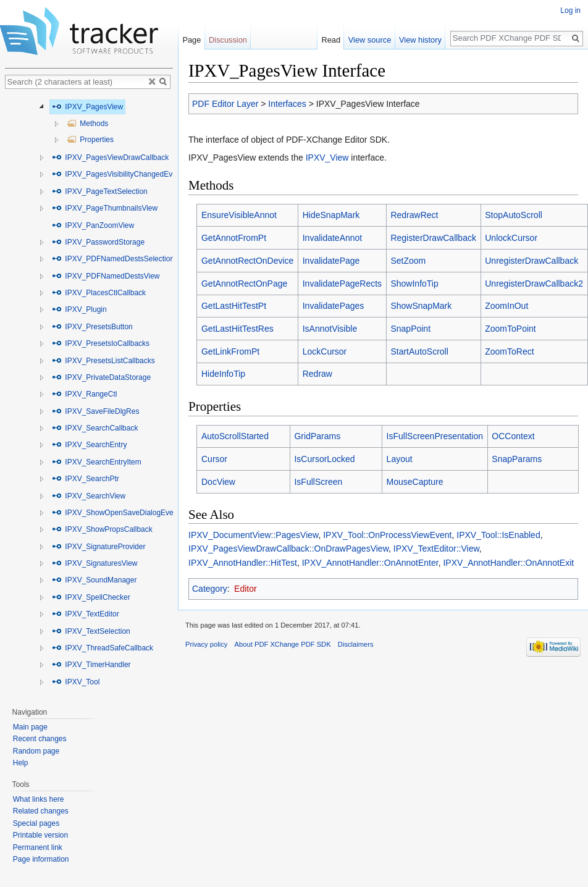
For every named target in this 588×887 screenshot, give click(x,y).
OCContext (513, 436)
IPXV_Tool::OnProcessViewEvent (387, 535)
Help (21, 763)
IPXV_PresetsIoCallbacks (101, 343)
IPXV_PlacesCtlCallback (99, 293)
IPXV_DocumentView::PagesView (253, 535)
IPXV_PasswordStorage (98, 242)
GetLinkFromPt (230, 351)
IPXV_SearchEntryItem (97, 462)
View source (372, 40)
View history (422, 40)
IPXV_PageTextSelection (100, 191)
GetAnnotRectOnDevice (247, 261)
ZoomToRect (509, 351)
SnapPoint (410, 329)
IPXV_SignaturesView (95, 563)
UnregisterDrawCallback (531, 261)
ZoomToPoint (510, 329)
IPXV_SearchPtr (86, 479)
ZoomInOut (506, 306)
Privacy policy (206, 644)
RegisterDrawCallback (433, 238)
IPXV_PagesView (87, 107)
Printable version (40, 835)
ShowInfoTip (414, 284)
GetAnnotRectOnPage (244, 284)
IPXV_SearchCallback (95, 428)
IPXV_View (327, 158)
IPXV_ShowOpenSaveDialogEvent (116, 513)
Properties (90, 140)
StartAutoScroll (419, 351)
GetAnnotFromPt (234, 238)
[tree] (89, 395)
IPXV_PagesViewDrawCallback (110, 158)
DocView (218, 482)
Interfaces (287, 104)
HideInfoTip (223, 374)
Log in (570, 11)
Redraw (317, 374)
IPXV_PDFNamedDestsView (106, 276)
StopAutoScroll (514, 215)
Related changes (41, 811)
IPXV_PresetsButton (92, 327)
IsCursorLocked (324, 459)
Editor (246, 589)
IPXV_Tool (76, 682)
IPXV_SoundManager (94, 580)
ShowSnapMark (421, 306)
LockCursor (325, 351)
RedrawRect (414, 215)
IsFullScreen (318, 482)
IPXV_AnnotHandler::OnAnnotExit (508, 563)
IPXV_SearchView (89, 496)
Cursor (214, 459)
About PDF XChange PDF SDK (283, 644)
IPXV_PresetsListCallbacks (103, 361)
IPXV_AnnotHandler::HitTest (243, 563)
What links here (39, 799)
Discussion (228, 40)
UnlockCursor (511, 238)
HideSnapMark (331, 215)
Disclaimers (356, 644)
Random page (36, 751)
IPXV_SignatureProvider (99, 547)
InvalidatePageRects (342, 284)
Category (210, 589)
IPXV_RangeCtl (84, 394)
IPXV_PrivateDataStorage (101, 377)
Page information (41, 859)
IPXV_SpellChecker (91, 597)
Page (191, 40)
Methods (87, 124)
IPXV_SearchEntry (89, 445)
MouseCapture (415, 482)
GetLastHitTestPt (234, 306)
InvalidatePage (331, 261)
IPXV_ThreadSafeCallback (103, 648)
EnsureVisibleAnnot (239, 215)
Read (333, 40)
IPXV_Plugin (79, 309)
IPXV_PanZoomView (93, 225)
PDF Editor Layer (225, 104)
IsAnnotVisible (330, 329)
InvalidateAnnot (333, 238)
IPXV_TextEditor (86, 614)
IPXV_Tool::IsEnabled (498, 535)
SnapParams (517, 459)
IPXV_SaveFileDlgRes (95, 411)
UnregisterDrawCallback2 (534, 284)
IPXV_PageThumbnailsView (105, 208)
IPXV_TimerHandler (91, 665)
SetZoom (408, 261)
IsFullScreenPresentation (435, 436)
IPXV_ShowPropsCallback (102, 529)
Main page (30, 727)
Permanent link (38, 847)
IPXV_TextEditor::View (436, 549)
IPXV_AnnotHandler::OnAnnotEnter (370, 563)
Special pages (36, 823)
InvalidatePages (334, 306)
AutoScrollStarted (235, 436)
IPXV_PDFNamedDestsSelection (113, 259)
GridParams (317, 436)
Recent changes (40, 739)
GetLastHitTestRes (237, 329)
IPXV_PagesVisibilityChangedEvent (117, 174)
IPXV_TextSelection (91, 631)
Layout (400, 459)
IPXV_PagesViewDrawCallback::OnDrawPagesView (288, 549)
